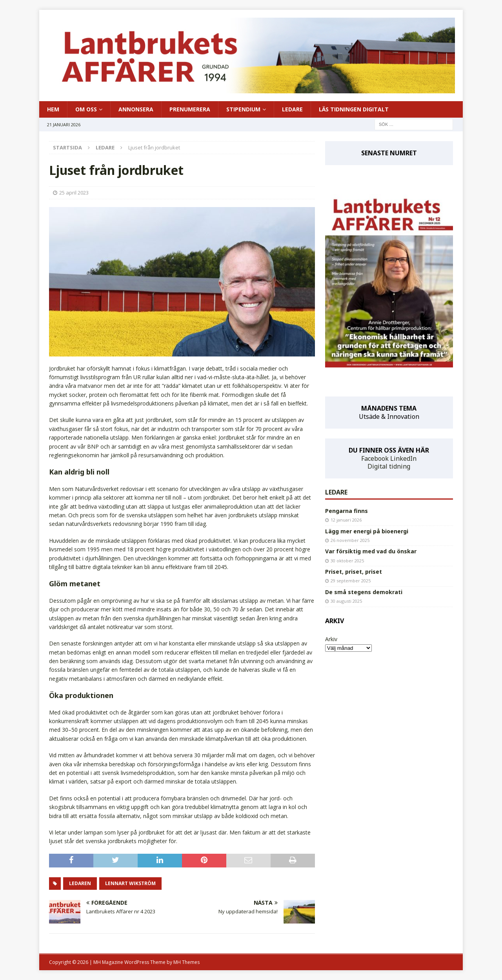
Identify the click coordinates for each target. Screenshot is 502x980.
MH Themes (186, 962)
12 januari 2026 (346, 520)
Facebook (375, 458)
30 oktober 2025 (347, 561)
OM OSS (86, 109)
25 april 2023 (74, 193)
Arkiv (331, 639)
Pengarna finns (346, 511)
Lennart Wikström (130, 883)
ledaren (80, 883)
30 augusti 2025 (346, 601)
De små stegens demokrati (364, 592)
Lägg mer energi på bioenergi (367, 531)
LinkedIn (403, 458)
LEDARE (292, 109)
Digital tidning (389, 466)
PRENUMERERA (190, 109)
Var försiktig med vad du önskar (371, 551)
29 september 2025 (351, 581)
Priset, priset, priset (354, 572)
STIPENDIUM (243, 109)
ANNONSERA (136, 109)
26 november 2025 (350, 540)
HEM (53, 109)
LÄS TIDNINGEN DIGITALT (354, 109)
